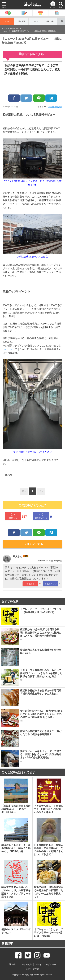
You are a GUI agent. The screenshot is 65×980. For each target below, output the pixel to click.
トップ (7, 21)
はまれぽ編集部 (55, 107)
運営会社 (13, 965)
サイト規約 (26, 965)
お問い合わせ (33, 969)
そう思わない (50, 584)
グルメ (36, 21)
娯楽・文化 (50, 21)
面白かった (13, 516)
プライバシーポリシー (46, 965)
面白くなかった (41, 516)
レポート (7, 349)
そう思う (30, 584)
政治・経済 (21, 21)
